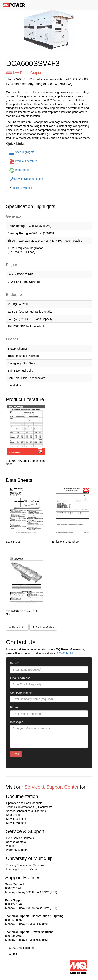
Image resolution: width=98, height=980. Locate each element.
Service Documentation (26, 179)
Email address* (20, 678)
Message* (16, 722)
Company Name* (21, 693)
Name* (14, 663)
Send (16, 754)
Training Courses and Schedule (25, 865)
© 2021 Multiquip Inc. (22, 948)
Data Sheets (20, 170)
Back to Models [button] (43, 627)
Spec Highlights (22, 152)
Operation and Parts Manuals (24, 803)
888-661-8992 (14, 920)
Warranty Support (17, 850)
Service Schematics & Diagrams (26, 811)
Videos (10, 846)
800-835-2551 (14, 936)
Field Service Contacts (20, 838)
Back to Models (21, 188)
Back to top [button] (17, 627)
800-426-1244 (14, 888)
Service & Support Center (51, 787)
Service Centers (16, 842)
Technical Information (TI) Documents (29, 807)
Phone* (15, 707)
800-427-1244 (14, 904)
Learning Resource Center (22, 869)
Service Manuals (16, 823)
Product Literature (23, 161)
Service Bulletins (16, 819)
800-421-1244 (66, 653)
